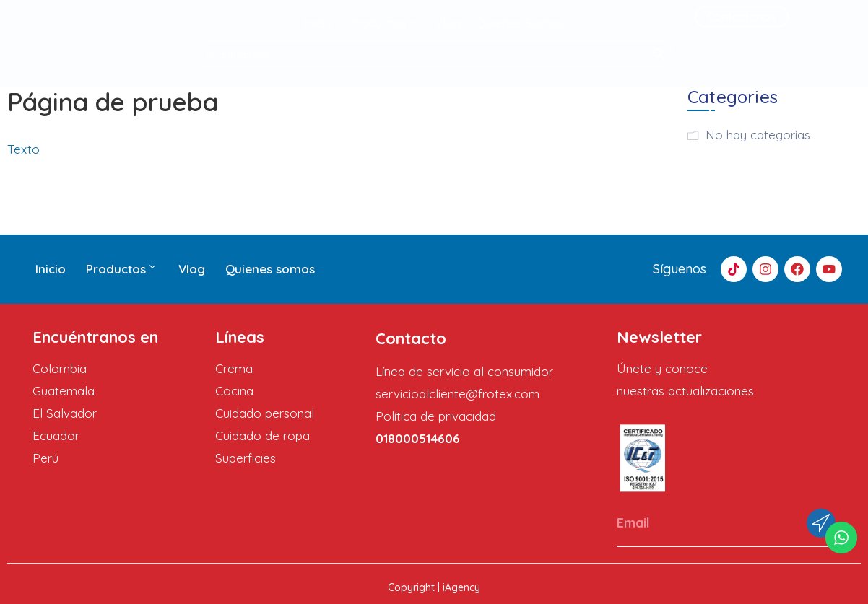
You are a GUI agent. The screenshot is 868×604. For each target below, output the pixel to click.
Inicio (51, 269)
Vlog (192, 269)
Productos (122, 269)
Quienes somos (270, 269)
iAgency (461, 587)
